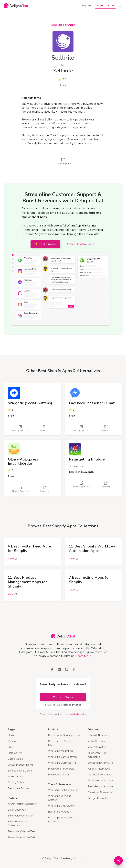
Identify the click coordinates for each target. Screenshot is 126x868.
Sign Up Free (105, 6)
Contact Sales (63, 697)
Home (12, 735)
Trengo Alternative (99, 798)
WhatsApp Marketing (60, 751)
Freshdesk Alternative (100, 786)
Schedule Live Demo (20, 771)
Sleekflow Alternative (100, 792)
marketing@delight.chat (75, 714)
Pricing (12, 741)
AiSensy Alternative (99, 769)
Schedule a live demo (81, 244)
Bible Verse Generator (20, 816)
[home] (16, 6)
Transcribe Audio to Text (21, 837)
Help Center (15, 753)
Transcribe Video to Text (21, 831)
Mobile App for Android (61, 769)
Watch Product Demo (21, 765)
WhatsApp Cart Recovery (63, 757)
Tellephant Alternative (100, 781)
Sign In (86, 5)
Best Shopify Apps (63, 25)
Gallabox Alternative (99, 775)
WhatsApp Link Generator (63, 790)
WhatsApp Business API (62, 763)
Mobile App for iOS (59, 775)
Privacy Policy (16, 782)
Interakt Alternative (99, 735)
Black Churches (17, 810)
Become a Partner (19, 788)
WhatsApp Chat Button (62, 806)
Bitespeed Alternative (100, 763)
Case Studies (15, 759)
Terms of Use (15, 777)
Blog (11, 747)
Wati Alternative (97, 747)
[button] (120, 6)
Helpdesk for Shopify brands (64, 735)
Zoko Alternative (97, 741)
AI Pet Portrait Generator (22, 804)
